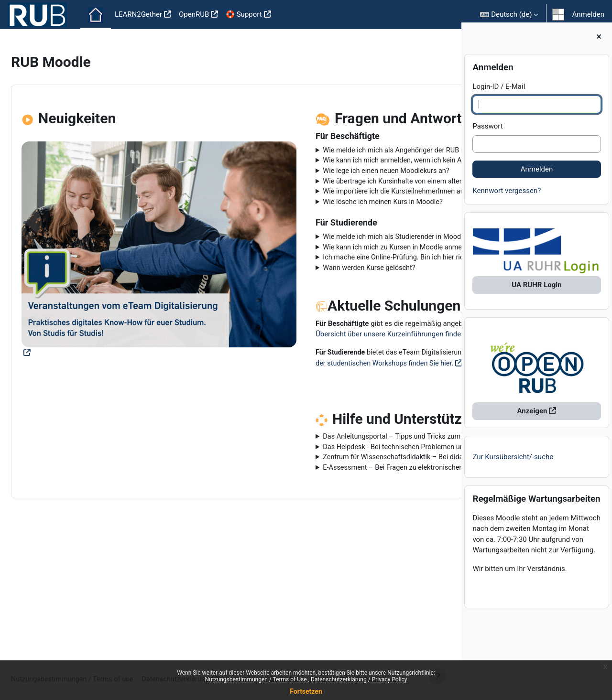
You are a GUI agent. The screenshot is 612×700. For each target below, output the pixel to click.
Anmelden (588, 14)
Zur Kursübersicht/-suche (513, 463)
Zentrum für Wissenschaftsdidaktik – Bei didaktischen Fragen (338, 544)
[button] (509, 15)
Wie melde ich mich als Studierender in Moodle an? (336, 283)
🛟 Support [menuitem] (244, 14)
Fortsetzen (306, 691)
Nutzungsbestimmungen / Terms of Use (256, 679)
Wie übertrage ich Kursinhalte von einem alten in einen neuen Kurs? (338, 210)
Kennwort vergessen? (507, 197)
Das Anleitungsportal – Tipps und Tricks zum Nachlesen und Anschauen (323, 512)
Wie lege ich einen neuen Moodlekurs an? (321, 194)
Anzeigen (532, 418)
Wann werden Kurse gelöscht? (303, 315)
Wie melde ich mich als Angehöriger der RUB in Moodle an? (339, 156)
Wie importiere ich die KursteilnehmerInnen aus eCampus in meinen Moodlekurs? (327, 231)
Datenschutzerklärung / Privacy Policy (359, 679)
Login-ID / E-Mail (499, 93)
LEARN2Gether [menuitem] (138, 14)
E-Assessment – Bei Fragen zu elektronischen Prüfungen (325, 565)
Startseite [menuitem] (96, 15)
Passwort (487, 132)
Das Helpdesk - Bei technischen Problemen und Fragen (342, 528)
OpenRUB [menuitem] (194, 14)
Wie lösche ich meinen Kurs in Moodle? (317, 247)
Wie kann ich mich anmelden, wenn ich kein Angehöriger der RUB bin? (321, 178)
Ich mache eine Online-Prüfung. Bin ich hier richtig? (336, 304)
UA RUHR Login (537, 291)
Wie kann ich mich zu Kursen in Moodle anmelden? (336, 293)
